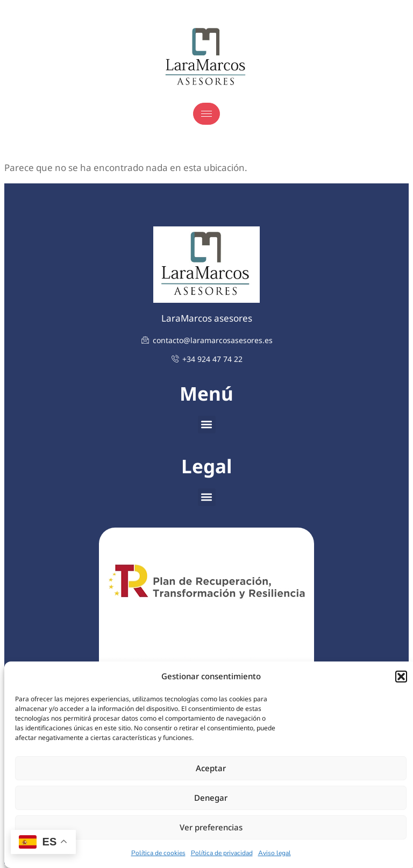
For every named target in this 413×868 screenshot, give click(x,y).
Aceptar (211, 768)
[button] (401, 677)
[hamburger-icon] (206, 114)
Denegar (211, 798)
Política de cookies (158, 853)
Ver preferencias (211, 827)
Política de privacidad (222, 853)
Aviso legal (275, 853)
